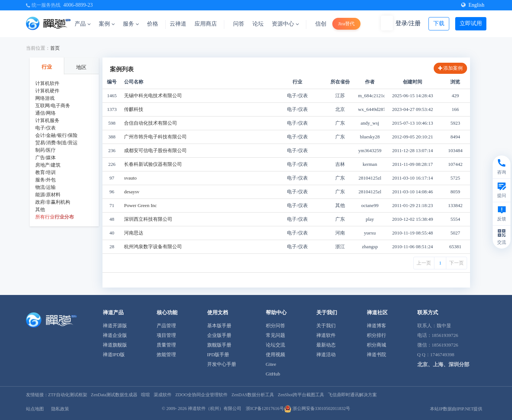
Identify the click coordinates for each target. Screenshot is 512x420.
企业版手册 (219, 335)
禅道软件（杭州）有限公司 (215, 408)
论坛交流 (275, 345)
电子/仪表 (46, 128)
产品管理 (166, 326)
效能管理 (166, 355)
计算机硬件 (47, 91)
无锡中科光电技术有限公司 (153, 96)
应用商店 (206, 24)
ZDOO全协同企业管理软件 (201, 395)
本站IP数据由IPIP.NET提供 (456, 409)
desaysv (132, 192)
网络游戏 (45, 98)
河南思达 (134, 233)
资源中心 (285, 24)
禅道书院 (376, 355)
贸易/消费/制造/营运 (57, 143)
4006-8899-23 (78, 5)
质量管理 (166, 345)
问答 (239, 24)
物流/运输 (46, 187)
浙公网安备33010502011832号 (317, 408)
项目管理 (166, 335)
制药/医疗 (46, 150)
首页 (55, 48)
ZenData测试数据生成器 (114, 395)
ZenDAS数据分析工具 (253, 395)
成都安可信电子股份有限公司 (155, 150)
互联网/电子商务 (53, 106)
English (473, 5)
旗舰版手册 (219, 345)
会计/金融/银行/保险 (57, 135)
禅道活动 (326, 355)
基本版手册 (219, 326)
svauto (130, 178)
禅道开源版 (115, 326)
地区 (81, 67)
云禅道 (178, 24)
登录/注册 (408, 23)
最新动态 (326, 345)
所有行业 (45, 217)
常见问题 (275, 335)
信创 (321, 24)
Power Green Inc (140, 205)
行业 (47, 67)
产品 (83, 24)
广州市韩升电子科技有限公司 (155, 137)
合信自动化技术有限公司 (151, 123)
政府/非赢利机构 (53, 202)
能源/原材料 (48, 195)
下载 (439, 23)
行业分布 (64, 217)
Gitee (271, 364)
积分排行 (376, 335)
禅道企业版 (115, 335)
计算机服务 (47, 120)
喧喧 (146, 395)
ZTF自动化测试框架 (68, 395)
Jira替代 (347, 24)
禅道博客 (376, 326)
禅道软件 (326, 335)
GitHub (273, 374)
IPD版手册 (218, 355)
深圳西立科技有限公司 (148, 219)
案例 (107, 24)
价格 (153, 24)
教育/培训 (46, 172)
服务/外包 (46, 180)
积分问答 (275, 326)
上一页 (424, 263)
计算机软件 (47, 83)
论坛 (258, 24)
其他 (40, 209)
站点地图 (35, 409)
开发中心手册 (222, 364)
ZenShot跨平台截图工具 (301, 395)
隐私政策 (60, 409)
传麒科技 (134, 109)
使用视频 (275, 355)
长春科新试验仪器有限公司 (153, 164)
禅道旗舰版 (115, 345)
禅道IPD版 (114, 355)
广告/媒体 (46, 157)
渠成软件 (163, 395)
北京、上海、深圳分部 (443, 365)
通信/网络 (46, 113)
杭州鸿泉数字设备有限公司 (153, 247)
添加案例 (450, 68)
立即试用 (471, 23)
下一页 (456, 263)
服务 (131, 24)
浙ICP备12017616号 (265, 408)
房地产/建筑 (48, 165)
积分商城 (376, 345)
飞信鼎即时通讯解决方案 (352, 395)
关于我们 (326, 326)
